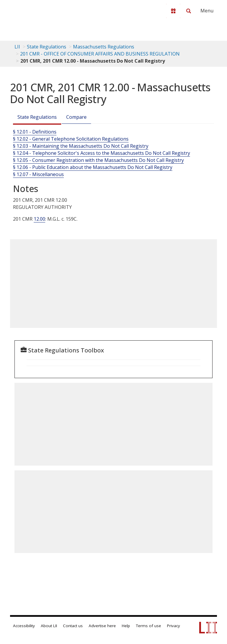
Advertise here (102, 626)
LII (17, 47)
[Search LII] (189, 11)
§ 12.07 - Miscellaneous (38, 174)
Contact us (73, 626)
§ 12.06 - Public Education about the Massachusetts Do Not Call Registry (93, 167)
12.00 (39, 219)
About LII (49, 626)
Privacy (174, 626)
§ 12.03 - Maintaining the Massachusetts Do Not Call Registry (81, 146)
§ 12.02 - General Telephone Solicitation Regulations (71, 139)
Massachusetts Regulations (104, 47)
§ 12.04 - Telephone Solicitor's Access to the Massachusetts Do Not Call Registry (102, 153)
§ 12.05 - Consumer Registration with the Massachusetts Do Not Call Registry (98, 160)
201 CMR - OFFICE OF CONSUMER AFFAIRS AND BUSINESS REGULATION (100, 54)
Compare (76, 117)
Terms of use (149, 626)
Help (126, 626)
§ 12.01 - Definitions (35, 132)
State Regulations (47, 47)
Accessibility (24, 626)
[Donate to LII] (173, 11)
